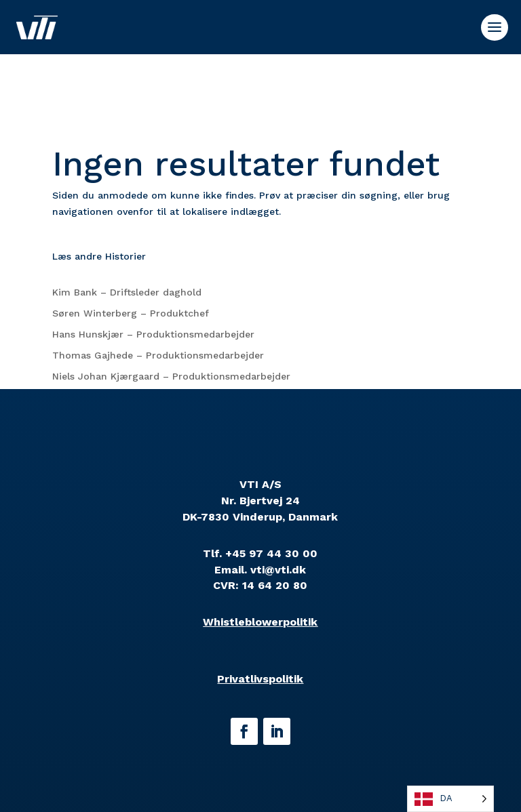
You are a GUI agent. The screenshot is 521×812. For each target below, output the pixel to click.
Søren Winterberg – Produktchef (131, 313)
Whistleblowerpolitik (260, 622)
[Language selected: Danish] (450, 799)
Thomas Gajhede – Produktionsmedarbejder (158, 355)
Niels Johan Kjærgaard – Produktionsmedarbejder (171, 376)
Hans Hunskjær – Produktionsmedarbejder (153, 334)
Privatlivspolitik (260, 679)
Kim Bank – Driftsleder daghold (127, 292)
